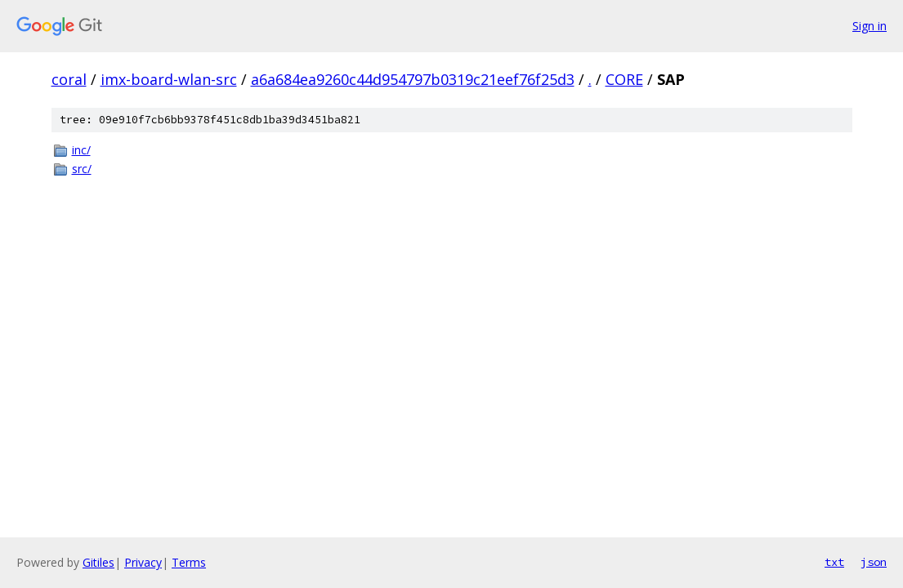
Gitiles (98, 562)
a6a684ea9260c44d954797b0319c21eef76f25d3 (413, 79)
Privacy (143, 562)
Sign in (869, 26)
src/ (82, 169)
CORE (624, 79)
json (874, 562)
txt (834, 562)
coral (69, 79)
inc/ (81, 150)
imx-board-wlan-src (169, 79)
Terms (189, 562)
